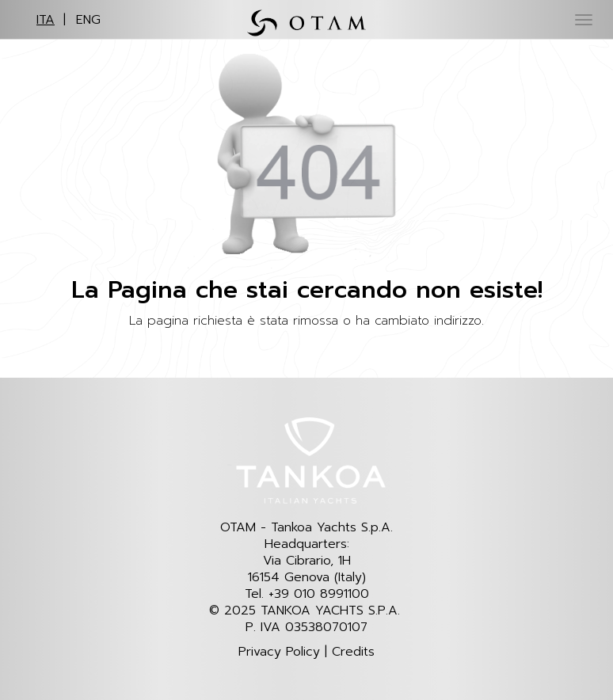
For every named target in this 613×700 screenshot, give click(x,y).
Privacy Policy (279, 652)
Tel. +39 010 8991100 (307, 594)
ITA (46, 20)
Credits (353, 652)
